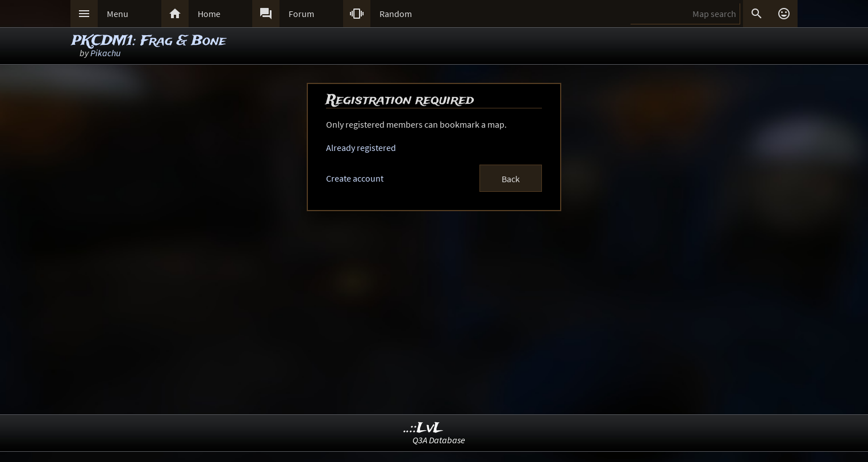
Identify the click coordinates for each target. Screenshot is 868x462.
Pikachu (105, 53)
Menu (118, 14)
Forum (301, 14)
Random (396, 14)
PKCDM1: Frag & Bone (149, 41)
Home (209, 14)
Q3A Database (439, 440)
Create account (355, 178)
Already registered (361, 148)
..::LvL (423, 428)
